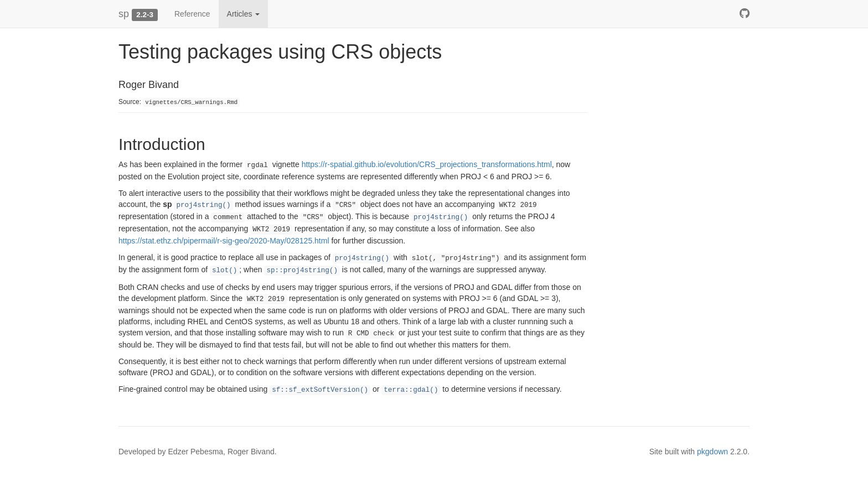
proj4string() (203, 205)
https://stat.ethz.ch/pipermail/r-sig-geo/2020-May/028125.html (224, 241)
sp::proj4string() (302, 271)
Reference (192, 14)
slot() (224, 271)
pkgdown (712, 452)
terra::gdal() (411, 390)
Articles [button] (244, 14)
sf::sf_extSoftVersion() (320, 390)
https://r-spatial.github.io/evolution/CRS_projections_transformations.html (427, 164)
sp (124, 14)
